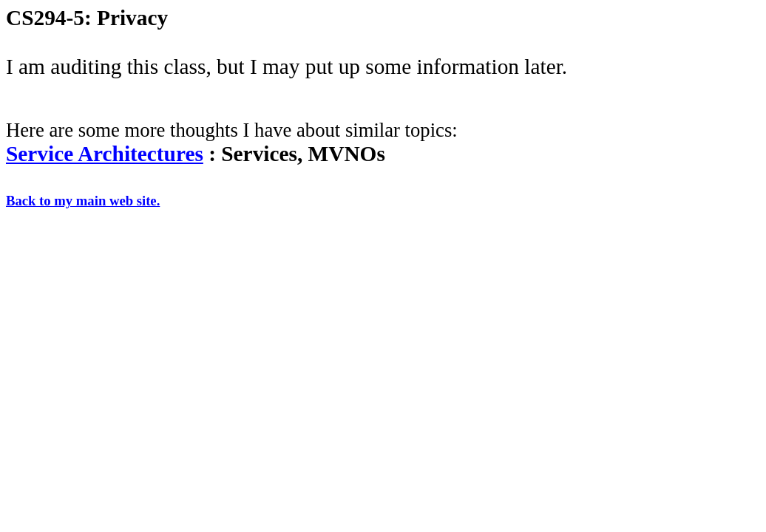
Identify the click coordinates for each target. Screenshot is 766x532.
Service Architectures (105, 154)
